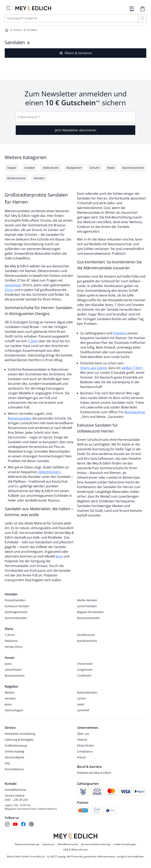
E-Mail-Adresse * (29, 117)
